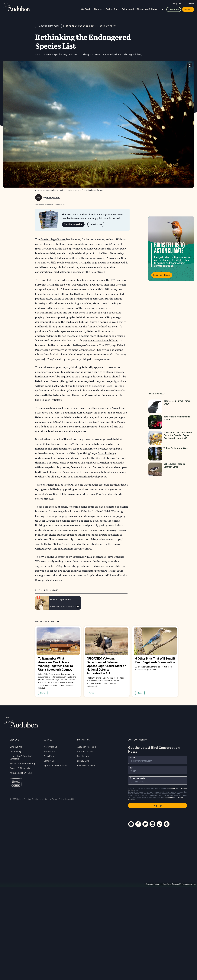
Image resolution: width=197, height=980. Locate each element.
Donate (188, 10)
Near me (174, 10)
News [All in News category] (43, 693)
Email (132, 757)
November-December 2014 (81, 26)
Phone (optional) (137, 778)
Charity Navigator (16, 784)
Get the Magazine (73, 224)
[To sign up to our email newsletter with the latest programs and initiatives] (158, 760)
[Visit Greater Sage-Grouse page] (58, 603)
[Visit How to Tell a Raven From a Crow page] (171, 406)
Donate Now (83, 756)
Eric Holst (59, 494)
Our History (16, 752)
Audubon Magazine (49, 26)
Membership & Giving (147, 9)
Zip (131, 768)
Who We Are (16, 747)
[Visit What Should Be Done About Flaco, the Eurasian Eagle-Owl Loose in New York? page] (171, 438)
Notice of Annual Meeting (22, 764)
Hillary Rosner (53, 197)
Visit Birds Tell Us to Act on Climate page (171, 249)
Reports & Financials (20, 768)
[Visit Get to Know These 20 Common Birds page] (171, 469)
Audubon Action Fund (21, 773)
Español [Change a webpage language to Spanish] (191, 4)
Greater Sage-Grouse (53, 239)
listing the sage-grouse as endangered (102, 263)
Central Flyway (105, 458)
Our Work (86, 9)
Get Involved (128, 9)
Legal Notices (45, 799)
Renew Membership (87, 766)
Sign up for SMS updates (55, 766)
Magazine (177, 4)
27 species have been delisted (101, 341)
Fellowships (49, 752)
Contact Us (49, 761)
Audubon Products (86, 752)
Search (163, 9)
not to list (55, 413)
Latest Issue (96, 224)
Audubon (16, 7)
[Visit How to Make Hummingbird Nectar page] (171, 422)
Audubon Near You (86, 747)
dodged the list (50, 427)
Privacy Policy (58, 799)
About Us (98, 9)
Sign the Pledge (162, 275)
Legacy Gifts (83, 761)
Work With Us (50, 747)
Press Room (49, 756)
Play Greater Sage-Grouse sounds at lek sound (78, 607)
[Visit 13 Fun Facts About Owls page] (171, 454)
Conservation (108, 26)
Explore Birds (112, 9)
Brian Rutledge (107, 453)
